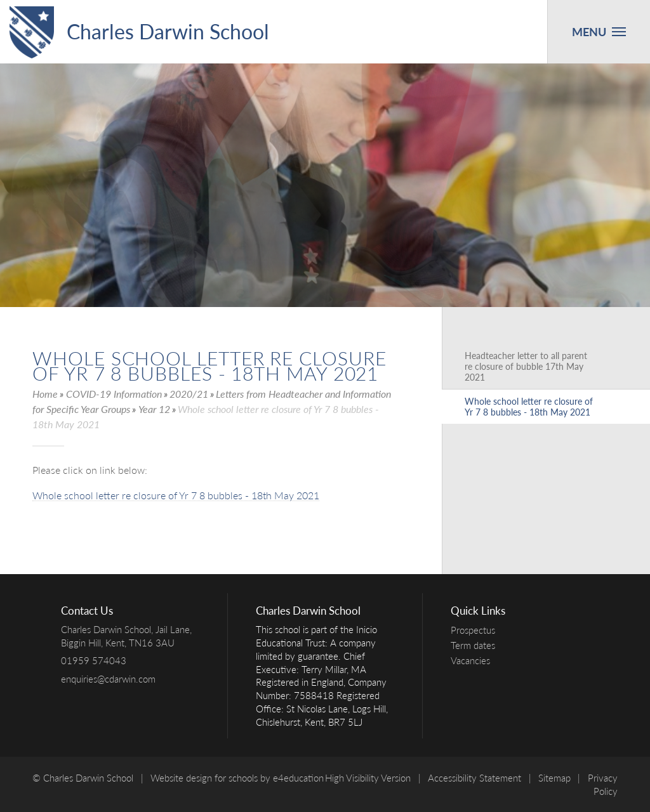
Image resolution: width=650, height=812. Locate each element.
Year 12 (154, 409)
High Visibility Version (368, 778)
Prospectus (476, 630)
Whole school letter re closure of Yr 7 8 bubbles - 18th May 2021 (176, 495)
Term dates (476, 645)
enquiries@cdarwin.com (108, 679)
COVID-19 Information (114, 394)
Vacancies (474, 660)
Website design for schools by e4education (237, 778)
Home (45, 394)
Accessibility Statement (474, 778)
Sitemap (554, 778)
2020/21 (189, 394)
